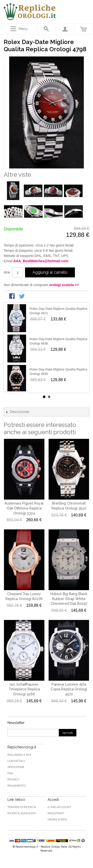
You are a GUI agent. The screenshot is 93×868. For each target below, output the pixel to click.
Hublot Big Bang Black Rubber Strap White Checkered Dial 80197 (69, 599)
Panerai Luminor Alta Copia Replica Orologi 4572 (69, 689)
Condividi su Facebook (12, 297)
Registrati (56, 813)
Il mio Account (59, 807)
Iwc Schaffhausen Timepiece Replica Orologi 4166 (24, 689)
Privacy (13, 779)
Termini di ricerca (22, 807)
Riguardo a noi (19, 755)
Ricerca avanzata (22, 813)
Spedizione (16, 767)
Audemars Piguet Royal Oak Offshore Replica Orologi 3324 (24, 508)
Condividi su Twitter (22, 297)
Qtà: (7, 272)
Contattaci (16, 761)
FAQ (10, 773)
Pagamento (16, 786)
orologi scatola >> (64, 285)
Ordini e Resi (57, 819)
